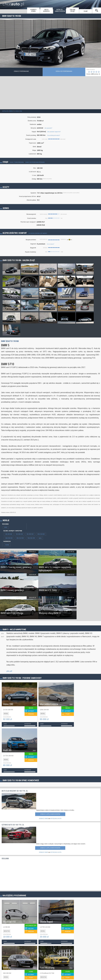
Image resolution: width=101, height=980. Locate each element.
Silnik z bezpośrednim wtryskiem (35, 162)
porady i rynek (33, 10)
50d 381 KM (31, 538)
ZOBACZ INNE (43, 819)
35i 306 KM (19, 534)
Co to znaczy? (50, 244)
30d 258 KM (9, 538)
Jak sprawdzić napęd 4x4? (54, 132)
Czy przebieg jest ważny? (54, 135)
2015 (6, 527)
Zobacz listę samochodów (50, 814)
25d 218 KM (41, 534)
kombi (7, 545)
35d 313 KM (20, 538)
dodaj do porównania (64, 71)
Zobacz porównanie (21, 71)
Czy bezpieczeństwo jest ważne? (38, 233)
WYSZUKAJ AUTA (56, 819)
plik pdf (9, 671)
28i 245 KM (9, 534)
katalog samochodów (60, 10)
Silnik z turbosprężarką (17, 162)
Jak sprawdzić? (48, 128)
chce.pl (13, 3)
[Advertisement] (50, 93)
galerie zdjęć (73, 10)
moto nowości (46, 10)
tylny (40, 538)
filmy (86, 11)
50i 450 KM (30, 534)
